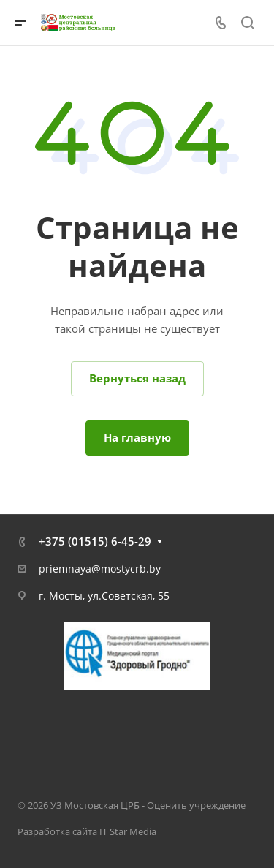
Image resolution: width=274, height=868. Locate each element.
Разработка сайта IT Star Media (87, 831)
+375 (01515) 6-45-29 (95, 541)
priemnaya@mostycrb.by (100, 569)
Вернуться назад (137, 378)
